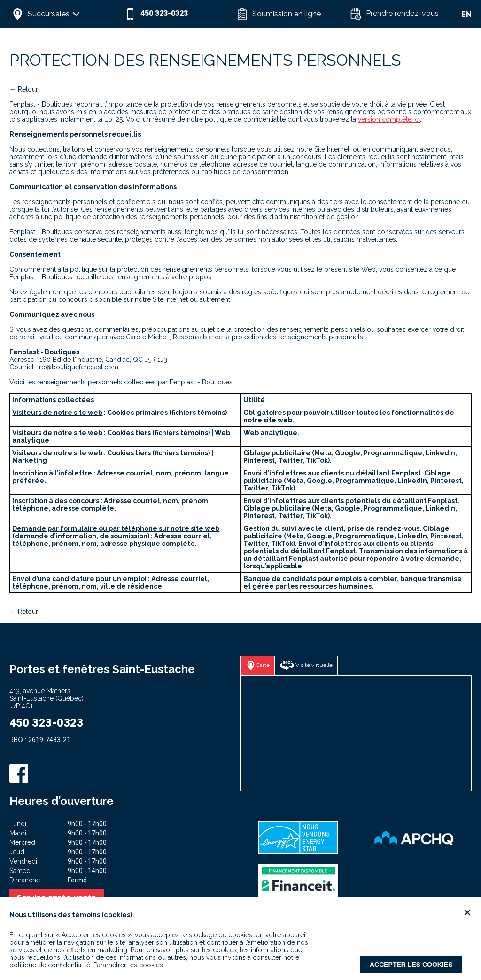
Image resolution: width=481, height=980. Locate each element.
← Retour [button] (24, 89)
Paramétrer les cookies (128, 965)
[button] (66, 14)
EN (466, 14)
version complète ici (389, 119)
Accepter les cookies (411, 965)
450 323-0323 (46, 723)
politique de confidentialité (50, 965)
